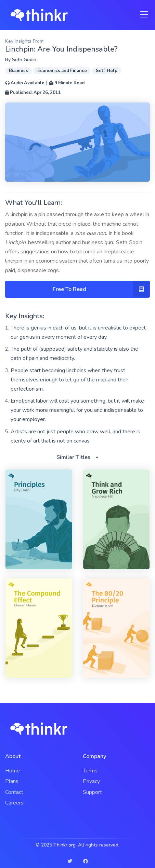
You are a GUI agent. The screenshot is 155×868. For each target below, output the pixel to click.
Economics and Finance (62, 71)
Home (12, 771)
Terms (90, 771)
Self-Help (107, 71)
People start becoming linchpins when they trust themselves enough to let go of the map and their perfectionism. (69, 380)
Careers (14, 803)
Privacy (91, 781)
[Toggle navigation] (142, 14)
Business (18, 71)
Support (92, 792)
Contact (14, 792)
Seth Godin (24, 60)
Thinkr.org (64, 845)
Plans (12, 781)
